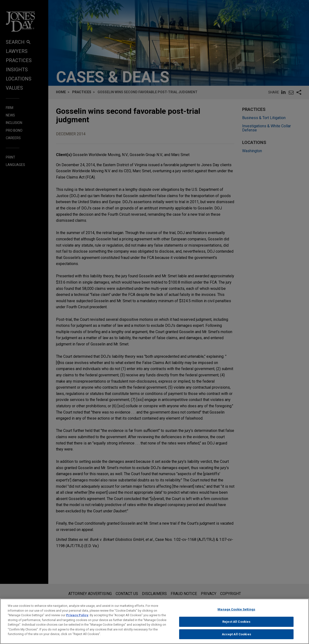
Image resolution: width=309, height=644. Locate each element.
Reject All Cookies (236, 626)
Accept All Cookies (236, 638)
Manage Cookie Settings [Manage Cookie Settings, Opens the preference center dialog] (236, 613)
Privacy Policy (77, 619)
